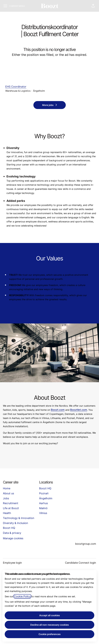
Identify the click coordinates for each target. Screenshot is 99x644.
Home (7, 488)
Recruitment (11, 503)
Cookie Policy (22, 596)
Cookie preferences (50, 634)
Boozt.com (58, 410)
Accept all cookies (50, 615)
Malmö (43, 508)
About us (8, 493)
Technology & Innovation (19, 518)
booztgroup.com (86, 544)
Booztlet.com (79, 410)
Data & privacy (12, 533)
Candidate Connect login (81, 563)
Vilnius (43, 513)
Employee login (12, 563)
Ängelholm (46, 498)
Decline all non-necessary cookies (50, 625)
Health (7, 513)
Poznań (44, 493)
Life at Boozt (11, 508)
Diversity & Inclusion (16, 523)
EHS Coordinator (49, 87)
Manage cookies (13, 538)
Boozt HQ (9, 528)
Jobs (6, 498)
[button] (93, 6)
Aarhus (43, 503)
